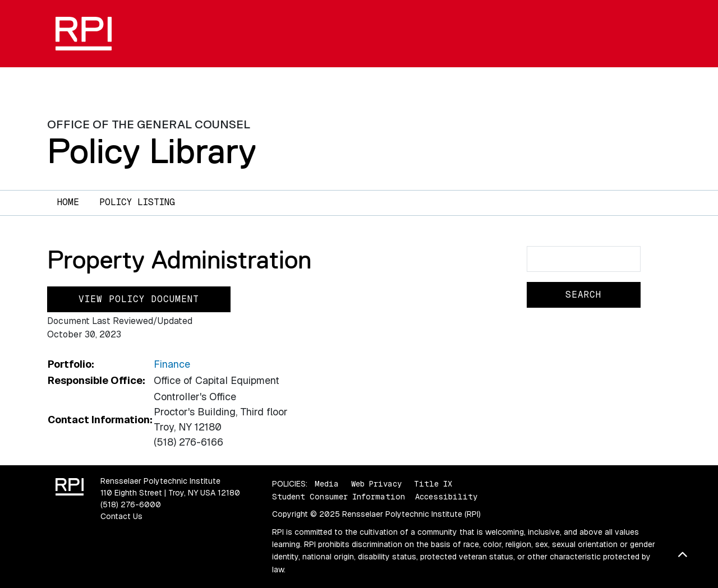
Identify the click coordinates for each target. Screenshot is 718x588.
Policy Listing (137, 202)
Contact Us (121, 516)
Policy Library (152, 151)
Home (68, 202)
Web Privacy (376, 484)
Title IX (433, 484)
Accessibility (446, 497)
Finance (172, 364)
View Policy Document (139, 299)
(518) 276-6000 (131, 504)
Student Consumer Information (339, 497)
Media (327, 484)
